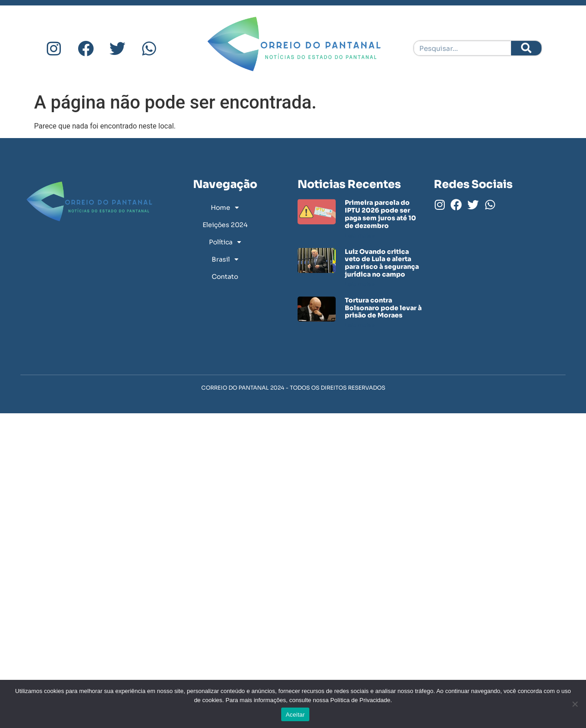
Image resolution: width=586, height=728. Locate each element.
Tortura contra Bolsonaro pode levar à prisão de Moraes (383, 308)
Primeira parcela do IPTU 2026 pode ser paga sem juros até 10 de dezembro (380, 214)
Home (225, 208)
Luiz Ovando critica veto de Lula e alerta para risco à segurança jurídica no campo (382, 263)
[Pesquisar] (526, 48)
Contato (225, 277)
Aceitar (295, 715)
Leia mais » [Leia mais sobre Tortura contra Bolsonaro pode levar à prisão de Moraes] (360, 325)
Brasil (225, 259)
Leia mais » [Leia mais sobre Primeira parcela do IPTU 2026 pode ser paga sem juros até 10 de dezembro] (360, 235)
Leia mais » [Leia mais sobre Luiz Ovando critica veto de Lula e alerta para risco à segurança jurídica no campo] (360, 284)
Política (225, 242)
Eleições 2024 (225, 225)
